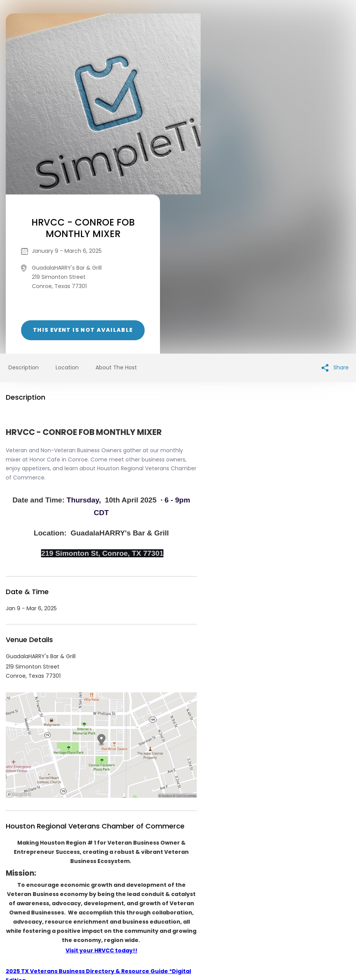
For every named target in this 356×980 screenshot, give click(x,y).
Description (24, 208)
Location (67, 208)
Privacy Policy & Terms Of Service (164, 921)
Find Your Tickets (238, 921)
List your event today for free (226, 912)
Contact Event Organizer (78, 921)
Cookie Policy (285, 921)
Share (335, 208)
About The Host (116, 208)
